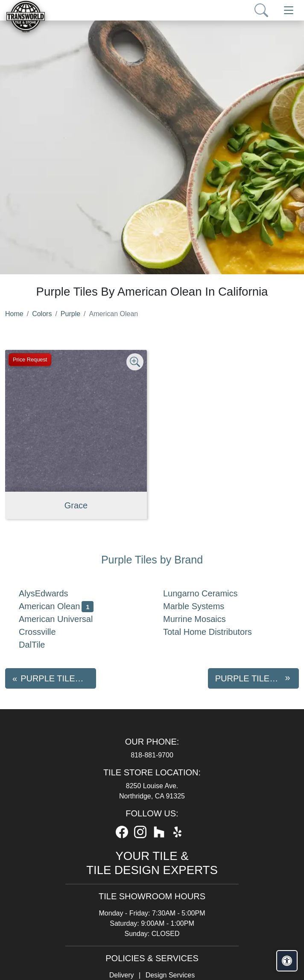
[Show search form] (261, 10)
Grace (76, 505)
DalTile (39, 645)
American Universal (63, 619)
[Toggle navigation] (289, 10)
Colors (42, 314)
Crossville (44, 632)
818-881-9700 (152, 755)
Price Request (30, 359)
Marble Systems (200, 606)
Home (14, 314)
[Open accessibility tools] (287, 961)
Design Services (170, 975)
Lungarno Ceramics (207, 593)
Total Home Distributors (214, 632)
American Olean (56, 606)
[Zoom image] (135, 362)
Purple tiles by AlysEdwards (58, 678)
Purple (70, 314)
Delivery (122, 975)
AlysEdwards (50, 593)
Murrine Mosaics (201, 619)
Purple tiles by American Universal (257, 678)
